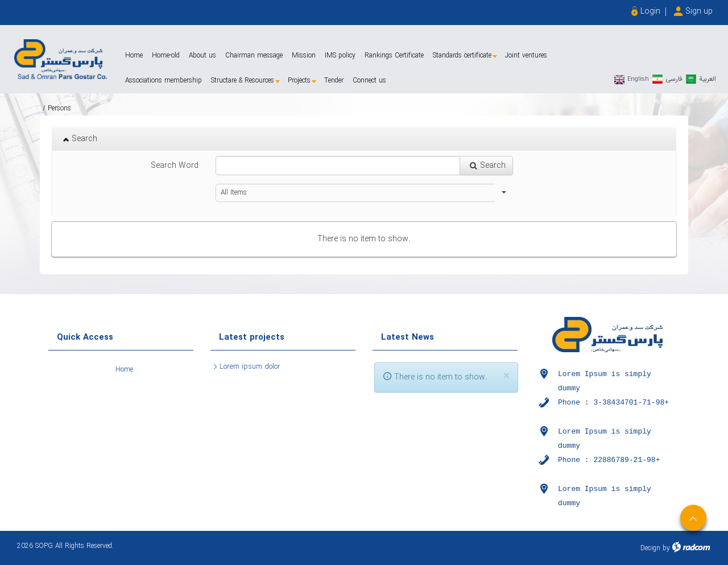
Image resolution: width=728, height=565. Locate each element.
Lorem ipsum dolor (250, 367)
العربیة (708, 79)
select (504, 193)
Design (650, 548)
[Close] (506, 376)
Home (124, 370)
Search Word (175, 166)
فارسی (674, 79)
